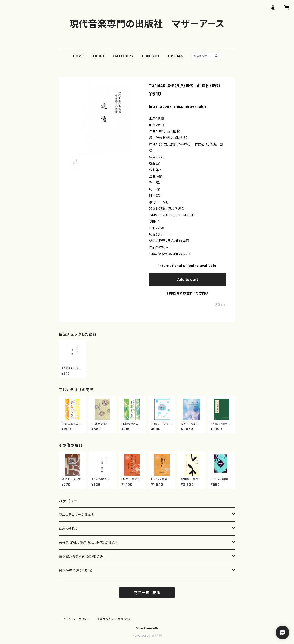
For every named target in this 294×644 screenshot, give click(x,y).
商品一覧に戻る (147, 593)
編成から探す (69, 528)
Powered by (147, 636)
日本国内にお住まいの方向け (187, 293)
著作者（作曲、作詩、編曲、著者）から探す (88, 542)
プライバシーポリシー (76, 619)
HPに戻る (176, 56)
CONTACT (151, 56)
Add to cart (188, 279)
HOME (78, 56)
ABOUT (99, 56)
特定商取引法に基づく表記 (114, 619)
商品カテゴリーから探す (76, 514)
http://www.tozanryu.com (170, 254)
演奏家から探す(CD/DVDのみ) (82, 556)
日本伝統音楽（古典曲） (76, 571)
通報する (220, 305)
